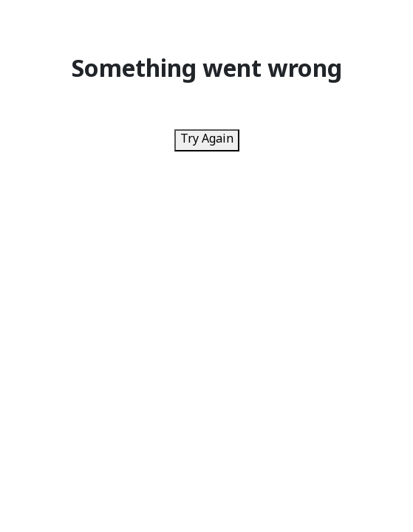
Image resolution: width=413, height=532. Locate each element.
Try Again (207, 140)
